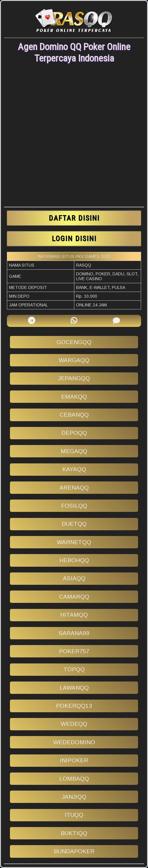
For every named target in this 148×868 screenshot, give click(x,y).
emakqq (74, 397)
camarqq (74, 597)
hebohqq (74, 560)
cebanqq (74, 415)
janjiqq (74, 797)
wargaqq (74, 360)
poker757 (74, 651)
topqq (74, 669)
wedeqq (74, 724)
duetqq (74, 524)
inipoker (74, 760)
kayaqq (74, 469)
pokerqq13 (74, 706)
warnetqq (74, 542)
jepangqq (74, 378)
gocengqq (74, 342)
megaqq (74, 451)
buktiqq (74, 833)
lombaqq (74, 779)
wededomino (74, 742)
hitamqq (74, 615)
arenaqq (74, 488)
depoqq (74, 433)
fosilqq (74, 506)
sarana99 (74, 633)
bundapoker (74, 851)
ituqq (74, 815)
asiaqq (74, 578)
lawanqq (74, 688)
